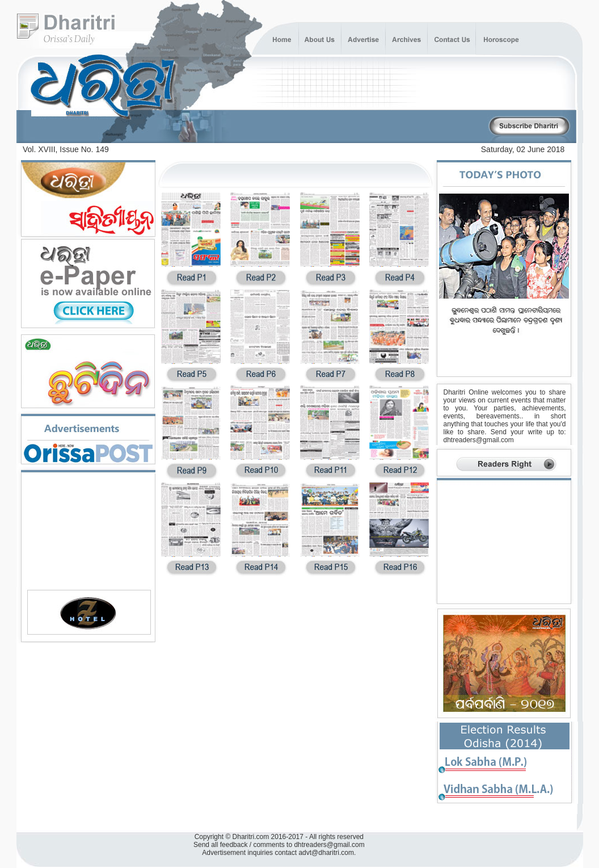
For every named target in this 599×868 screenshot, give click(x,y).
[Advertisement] (355, 127)
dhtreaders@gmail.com (479, 440)
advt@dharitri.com (326, 853)
